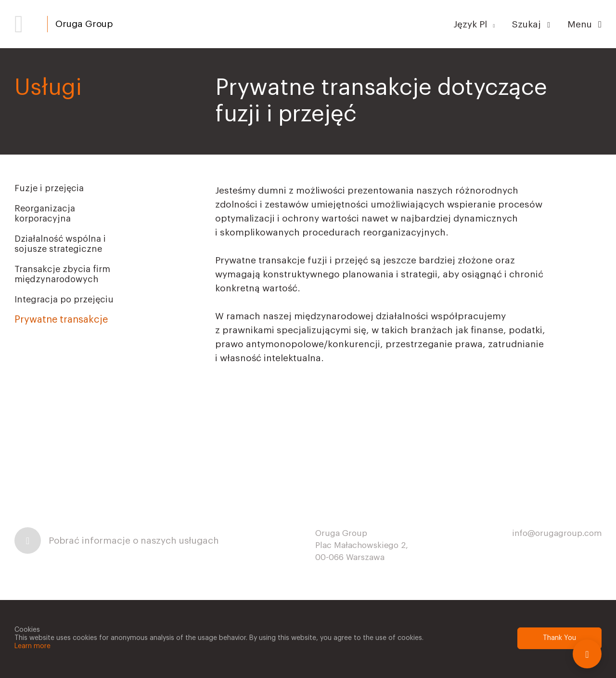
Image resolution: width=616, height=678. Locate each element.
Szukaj (531, 24)
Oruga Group (84, 24)
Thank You (559, 638)
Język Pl (474, 24)
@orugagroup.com (565, 533)
